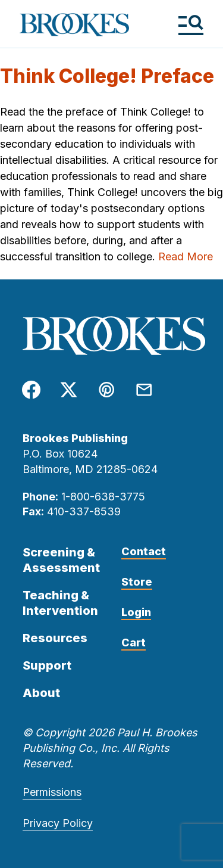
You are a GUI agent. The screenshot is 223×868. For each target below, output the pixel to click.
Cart (134, 643)
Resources (55, 638)
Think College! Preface (107, 76)
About (41, 693)
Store (137, 582)
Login (136, 612)
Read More (186, 256)
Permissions (52, 792)
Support (47, 665)
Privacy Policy (58, 823)
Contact (144, 551)
